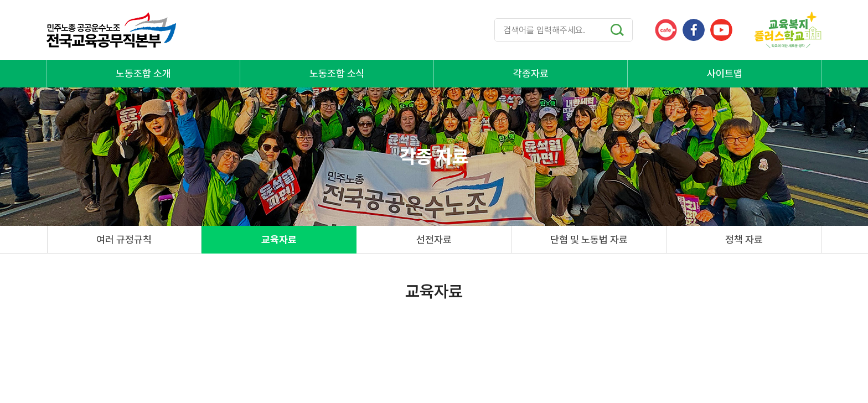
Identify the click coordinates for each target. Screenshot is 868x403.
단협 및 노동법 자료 (589, 239)
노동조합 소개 (143, 73)
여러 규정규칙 (124, 239)
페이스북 (694, 30)
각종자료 (531, 73)
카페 (666, 30)
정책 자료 (744, 239)
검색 (617, 30)
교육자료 (279, 239)
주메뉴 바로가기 (0, 0)
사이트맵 (725, 73)
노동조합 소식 (337, 73)
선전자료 (434, 239)
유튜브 (721, 30)
